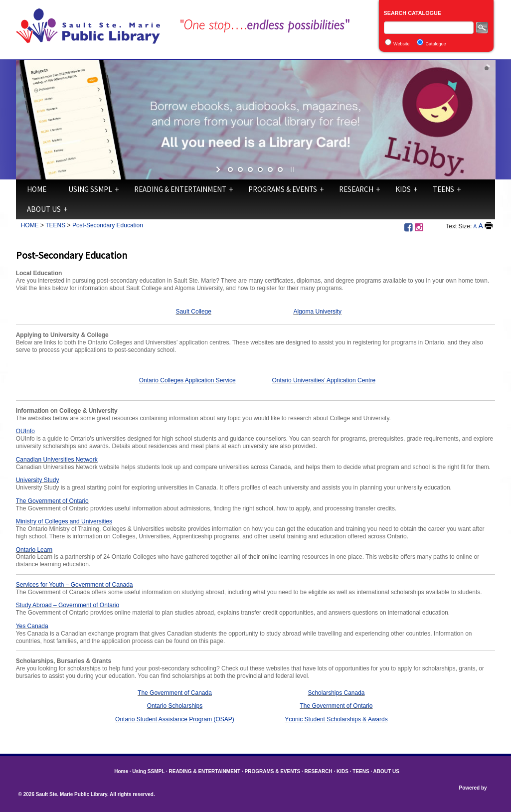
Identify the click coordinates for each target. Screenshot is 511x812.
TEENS (443, 189)
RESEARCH (356, 189)
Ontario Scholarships (175, 706)
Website (401, 44)
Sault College (194, 312)
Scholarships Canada (336, 693)
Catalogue (435, 44)
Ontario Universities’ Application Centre (324, 380)
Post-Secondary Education (108, 225)
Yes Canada (32, 626)
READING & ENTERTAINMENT (180, 189)
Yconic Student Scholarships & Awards (336, 719)
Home (37, 189)
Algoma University (317, 312)
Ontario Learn (34, 550)
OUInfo (25, 431)
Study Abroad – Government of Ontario (68, 605)
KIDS (403, 189)
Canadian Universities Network (57, 460)
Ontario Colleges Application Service (187, 380)
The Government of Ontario (52, 501)
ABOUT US (44, 209)
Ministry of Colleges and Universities (64, 521)
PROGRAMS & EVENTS (283, 189)
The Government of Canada (175, 693)
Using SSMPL (90, 189)
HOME (30, 225)
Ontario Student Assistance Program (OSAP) (175, 719)
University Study (38, 480)
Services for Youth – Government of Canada (75, 585)
